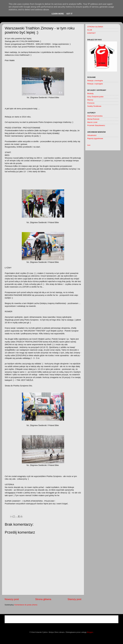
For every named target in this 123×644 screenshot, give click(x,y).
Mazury (90, 100)
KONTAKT (91, 33)
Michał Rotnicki (93, 119)
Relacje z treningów (95, 81)
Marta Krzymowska (95, 116)
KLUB (90, 30)
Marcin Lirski (92, 122)
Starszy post (74, 599)
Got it (69, 14)
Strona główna (43, 599)
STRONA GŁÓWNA (95, 27)
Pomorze (91, 103)
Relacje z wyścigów (95, 84)
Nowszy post (12, 599)
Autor (89, 145)
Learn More (58, 14)
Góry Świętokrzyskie (95, 97)
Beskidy (90, 93)
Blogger (90, 632)
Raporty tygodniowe (95, 138)
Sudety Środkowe (94, 106)
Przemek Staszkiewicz (96, 125)
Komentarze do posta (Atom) (26, 605)
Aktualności (92, 135)
